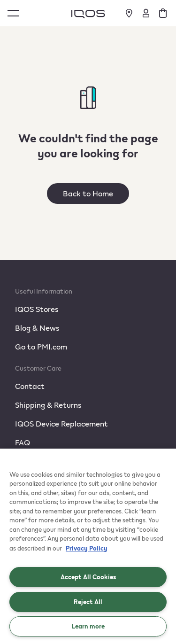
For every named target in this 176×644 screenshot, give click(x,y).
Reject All (88, 602)
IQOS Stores (37, 309)
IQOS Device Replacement (61, 423)
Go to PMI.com (41, 346)
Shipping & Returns (48, 405)
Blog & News (37, 328)
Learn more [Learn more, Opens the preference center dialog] (88, 626)
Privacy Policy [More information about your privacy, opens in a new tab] (87, 548)
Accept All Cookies (88, 577)
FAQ (23, 442)
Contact (30, 386)
